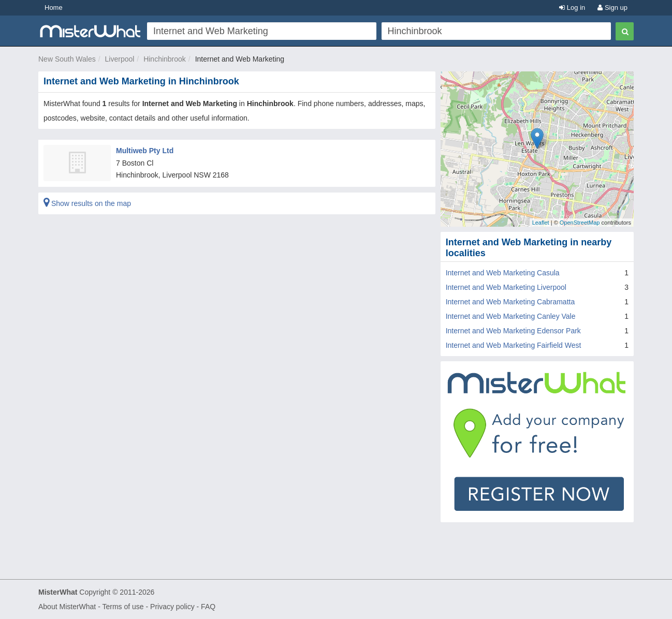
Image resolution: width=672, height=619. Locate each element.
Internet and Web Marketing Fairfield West (514, 345)
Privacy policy (172, 607)
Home (54, 8)
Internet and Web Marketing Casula (503, 273)
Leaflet (541, 223)
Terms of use (123, 607)
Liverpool (120, 59)
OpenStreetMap (580, 223)
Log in (572, 8)
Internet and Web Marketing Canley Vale (511, 316)
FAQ (208, 607)
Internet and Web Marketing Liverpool (506, 287)
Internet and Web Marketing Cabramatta (510, 302)
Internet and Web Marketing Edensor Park (513, 331)
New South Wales (67, 59)
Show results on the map (87, 203)
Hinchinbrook (165, 59)
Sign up (612, 8)
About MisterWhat (67, 607)
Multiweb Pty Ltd (145, 151)
